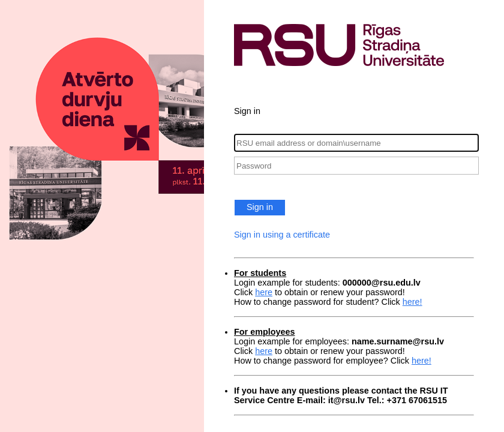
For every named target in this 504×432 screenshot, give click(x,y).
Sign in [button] (260, 207)
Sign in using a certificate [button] (282, 235)
